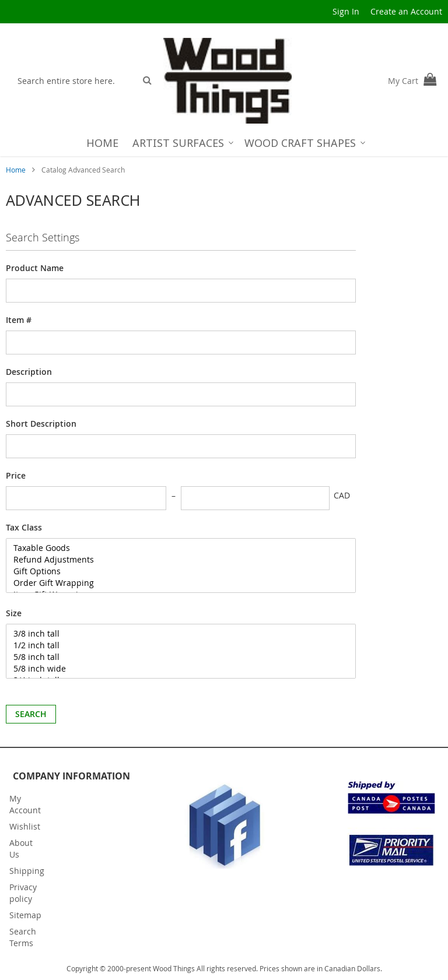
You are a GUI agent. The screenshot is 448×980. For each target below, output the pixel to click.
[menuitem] (102, 143)
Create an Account (406, 11)
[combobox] (74, 80)
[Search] (147, 80)
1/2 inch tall (174, 645)
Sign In (346, 11)
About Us (21, 849)
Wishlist (25, 826)
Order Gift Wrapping (174, 583)
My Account (25, 804)
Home (17, 170)
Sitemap (25, 915)
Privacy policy (23, 893)
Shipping (27, 871)
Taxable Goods (174, 548)
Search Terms (23, 937)
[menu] (224, 143)
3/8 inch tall (174, 634)
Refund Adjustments (174, 560)
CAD (342, 495)
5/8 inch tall (174, 657)
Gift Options (174, 571)
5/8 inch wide (174, 669)
